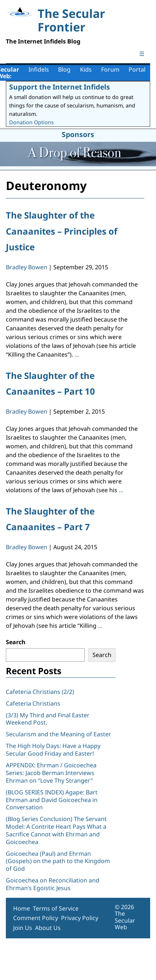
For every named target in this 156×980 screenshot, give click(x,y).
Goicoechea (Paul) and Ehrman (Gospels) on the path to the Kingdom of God (58, 861)
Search (16, 642)
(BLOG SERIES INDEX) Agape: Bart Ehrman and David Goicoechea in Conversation (52, 800)
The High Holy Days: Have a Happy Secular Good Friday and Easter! (53, 750)
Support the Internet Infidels (60, 87)
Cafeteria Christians (33, 703)
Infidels (39, 69)
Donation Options (31, 122)
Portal (137, 69)
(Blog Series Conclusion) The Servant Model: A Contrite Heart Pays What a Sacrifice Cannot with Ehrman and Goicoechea (56, 830)
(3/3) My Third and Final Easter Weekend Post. (48, 719)
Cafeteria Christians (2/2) (40, 692)
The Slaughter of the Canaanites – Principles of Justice (62, 231)
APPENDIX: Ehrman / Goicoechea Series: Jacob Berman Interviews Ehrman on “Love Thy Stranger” (51, 773)
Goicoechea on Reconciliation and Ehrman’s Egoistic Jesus (53, 884)
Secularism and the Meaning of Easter (58, 734)
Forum (110, 69)
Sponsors (78, 134)
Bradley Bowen (26, 267)
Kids (86, 69)
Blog (64, 69)
